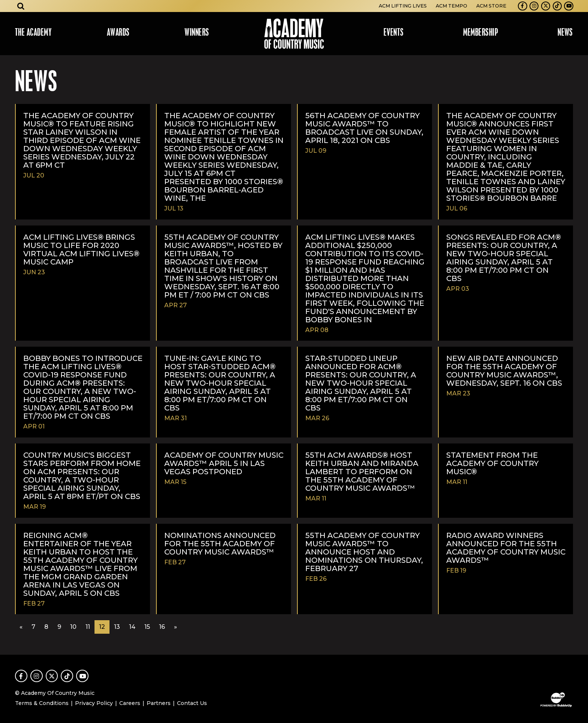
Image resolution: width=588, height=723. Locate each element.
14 (132, 627)
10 (73, 627)
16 (162, 627)
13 (117, 627)
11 (88, 627)
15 (147, 627)
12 (102, 627)
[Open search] (21, 6)
